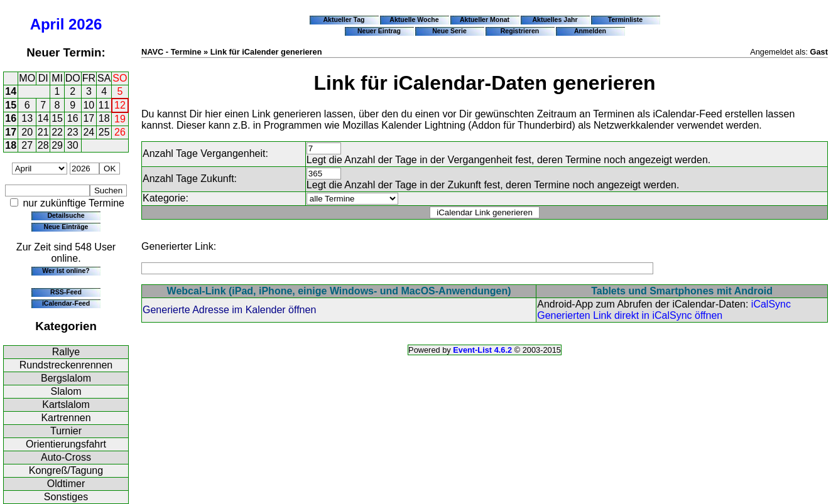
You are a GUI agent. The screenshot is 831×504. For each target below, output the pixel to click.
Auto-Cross (66, 457)
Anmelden (590, 31)
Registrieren (520, 31)
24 (89, 132)
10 (89, 105)
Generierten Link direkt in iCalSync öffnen (630, 315)
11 (104, 105)
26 (120, 132)
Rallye (66, 352)
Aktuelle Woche (414, 19)
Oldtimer (66, 484)
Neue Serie (449, 31)
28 (43, 145)
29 (57, 145)
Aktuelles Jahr (555, 19)
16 (11, 118)
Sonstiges (66, 497)
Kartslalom (66, 405)
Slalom (66, 391)
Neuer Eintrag (379, 31)
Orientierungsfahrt (66, 444)
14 (11, 91)
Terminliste (625, 19)
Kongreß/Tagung (66, 470)
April (47, 24)
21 (43, 132)
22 (57, 132)
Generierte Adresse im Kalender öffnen (229, 310)
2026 (85, 24)
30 (73, 145)
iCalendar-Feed (66, 303)
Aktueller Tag (344, 19)
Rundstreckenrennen (66, 365)
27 (27, 145)
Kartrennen (66, 418)
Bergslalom (66, 378)
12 (120, 105)
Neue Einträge (66, 227)
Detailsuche (66, 215)
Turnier (66, 431)
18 (104, 118)
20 (27, 132)
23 (73, 132)
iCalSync (771, 304)
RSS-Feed (66, 292)
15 (11, 105)
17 (89, 118)
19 (120, 119)
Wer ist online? (66, 271)
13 (27, 118)
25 (104, 132)
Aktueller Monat (485, 19)
